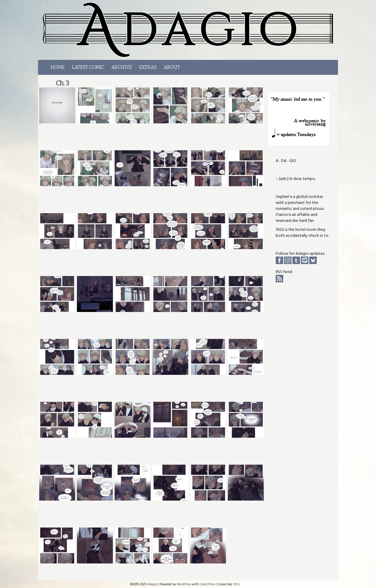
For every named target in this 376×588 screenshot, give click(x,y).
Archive (122, 67)
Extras (148, 67)
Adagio (191, 30)
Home (58, 67)
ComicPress (207, 584)
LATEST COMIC (88, 67)
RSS (237, 584)
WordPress (184, 584)
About (172, 67)
